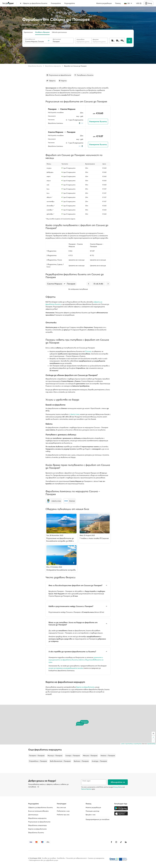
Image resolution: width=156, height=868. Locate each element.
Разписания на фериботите (39, 822)
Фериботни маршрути (53, 66)
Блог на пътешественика (38, 811)
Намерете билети (98, 121)
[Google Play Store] (121, 808)
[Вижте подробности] (38, 787)
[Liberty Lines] (54, 501)
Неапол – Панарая (108, 756)
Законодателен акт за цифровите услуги (44, 860)
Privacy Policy (118, 787)
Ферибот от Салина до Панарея (75, 66)
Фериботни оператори (38, 825)
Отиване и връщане (42, 32)
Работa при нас (63, 815)
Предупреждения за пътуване (97, 819)
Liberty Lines (75, 414)
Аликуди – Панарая (99, 761)
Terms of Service (86, 789)
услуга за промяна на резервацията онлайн (66, 668)
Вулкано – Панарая (81, 761)
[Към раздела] (59, 75)
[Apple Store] (121, 813)
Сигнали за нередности (96, 858)
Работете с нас (63, 811)
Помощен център (92, 811)
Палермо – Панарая (37, 756)
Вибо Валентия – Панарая (60, 761)
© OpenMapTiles (137, 744)
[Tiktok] (121, 842)
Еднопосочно (28, 32)
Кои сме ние (61, 807)
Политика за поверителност (76, 858)
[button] (64, 284)
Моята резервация (104, 3)
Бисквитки (61, 858)
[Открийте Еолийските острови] (61, 558)
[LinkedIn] (126, 842)
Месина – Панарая (90, 756)
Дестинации (33, 815)
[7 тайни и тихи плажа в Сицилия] (95, 528)
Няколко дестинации (59, 32)
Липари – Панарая (73, 756)
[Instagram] (116, 842)
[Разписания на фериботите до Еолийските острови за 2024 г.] (61, 528)
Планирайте (56, 3)
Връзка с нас (91, 815)
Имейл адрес (87, 781)
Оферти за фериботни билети (34, 3)
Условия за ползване (49, 858)
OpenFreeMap (129, 744)
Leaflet (123, 744)
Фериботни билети (35, 66)
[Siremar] (70, 501)
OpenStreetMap (151, 744)
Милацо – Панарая (55, 756)
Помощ (118, 3)
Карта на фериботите (85, 687)
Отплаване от (30, 39)
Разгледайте (70, 3)
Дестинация (57, 39)
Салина (88, 351)
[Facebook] (111, 842)
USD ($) (139, 3)
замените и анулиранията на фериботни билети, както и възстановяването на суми (76, 660)
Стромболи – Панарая (38, 761)
